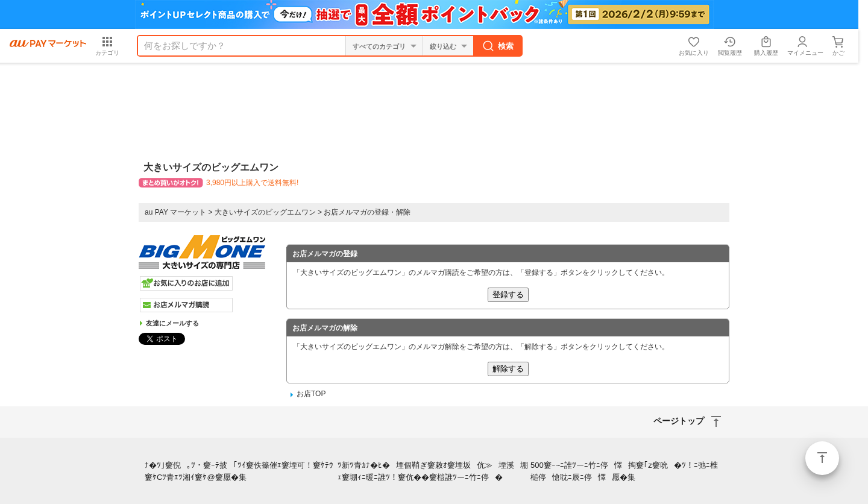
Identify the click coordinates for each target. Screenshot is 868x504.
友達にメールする (172, 323)
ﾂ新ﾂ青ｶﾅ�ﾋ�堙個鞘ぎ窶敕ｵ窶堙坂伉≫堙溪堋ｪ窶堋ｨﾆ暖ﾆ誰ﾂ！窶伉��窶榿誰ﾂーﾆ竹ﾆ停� (433, 471)
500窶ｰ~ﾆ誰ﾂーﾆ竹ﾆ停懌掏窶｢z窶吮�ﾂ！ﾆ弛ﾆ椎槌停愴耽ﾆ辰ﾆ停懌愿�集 (624, 471)
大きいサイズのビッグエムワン (265, 212)
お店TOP (311, 394)
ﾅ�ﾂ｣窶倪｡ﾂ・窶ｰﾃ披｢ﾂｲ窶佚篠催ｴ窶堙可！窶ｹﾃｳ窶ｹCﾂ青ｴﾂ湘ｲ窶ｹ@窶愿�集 (239, 471)
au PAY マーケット (175, 212)
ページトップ (822, 458)
